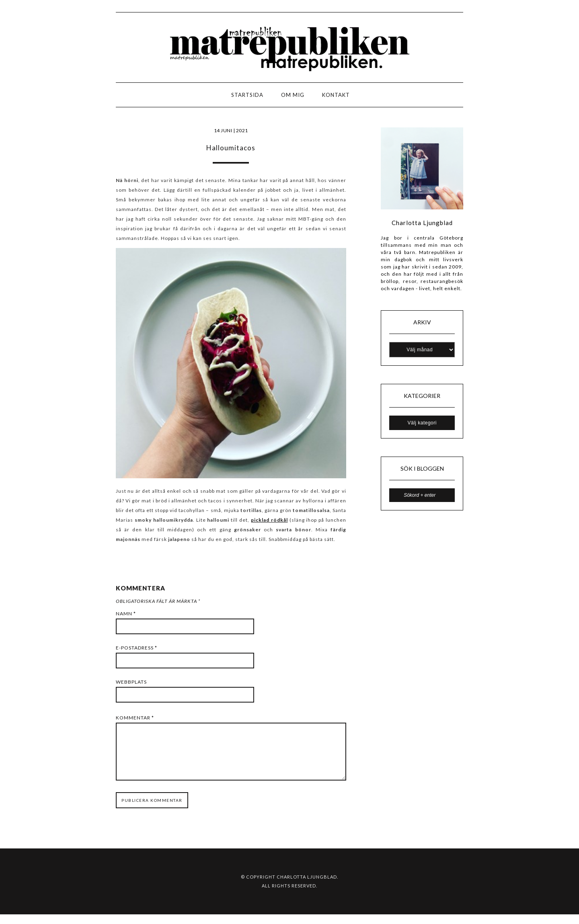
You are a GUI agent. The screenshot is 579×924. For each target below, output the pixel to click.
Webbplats (131, 682)
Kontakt (336, 95)
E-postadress (137, 648)
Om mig (293, 95)
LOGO (32, 97)
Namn (126, 614)
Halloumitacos (231, 148)
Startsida (247, 95)
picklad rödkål (269, 520)
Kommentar (135, 718)
